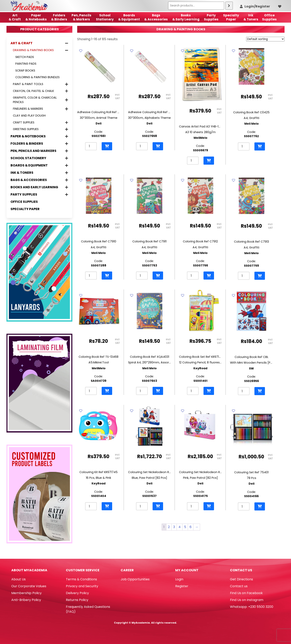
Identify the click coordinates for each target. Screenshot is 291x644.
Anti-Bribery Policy (26, 600)
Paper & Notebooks (36, 17)
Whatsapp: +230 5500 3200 (252, 607)
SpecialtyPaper (231, 17)
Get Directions (241, 579)
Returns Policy (77, 600)
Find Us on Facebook (246, 593)
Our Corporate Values (29, 586)
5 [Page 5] (185, 527)
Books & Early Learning (186, 17)
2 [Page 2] (169, 527)
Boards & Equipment (129, 17)
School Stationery (105, 17)
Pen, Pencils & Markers (81, 17)
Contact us (239, 586)
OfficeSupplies (269, 17)
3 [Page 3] (174, 527)
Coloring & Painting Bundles (37, 77)
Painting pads (26, 64)
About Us (18, 579)
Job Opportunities (135, 579)
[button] (107, 146)
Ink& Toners (251, 17)
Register (182, 586)
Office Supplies (24, 202)
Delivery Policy (77, 593)
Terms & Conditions (81, 579)
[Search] (229, 6)
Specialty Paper (25, 209)
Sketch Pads (25, 57)
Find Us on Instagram (247, 600)
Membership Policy (26, 593)
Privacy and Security (82, 586)
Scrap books (25, 71)
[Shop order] (265, 39)
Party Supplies (211, 17)
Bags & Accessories (156, 17)
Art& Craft (15, 17)
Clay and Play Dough (29, 116)
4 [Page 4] (180, 527)
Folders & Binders (59, 17)
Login (179, 579)
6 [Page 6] (191, 527)
